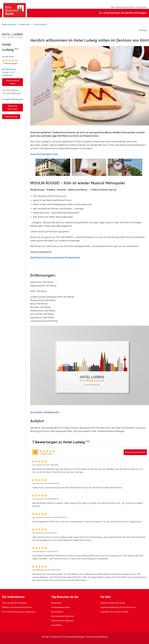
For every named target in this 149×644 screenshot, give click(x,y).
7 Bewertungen (10, 63)
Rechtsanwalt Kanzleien (63, 616)
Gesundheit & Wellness (62, 621)
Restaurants (57, 612)
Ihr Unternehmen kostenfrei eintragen (123, 13)
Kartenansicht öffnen (13, 82)
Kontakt (46, 637)
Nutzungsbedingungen (74, 637)
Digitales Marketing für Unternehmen (118, 607)
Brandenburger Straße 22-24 (13, 72)
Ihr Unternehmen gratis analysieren (19, 612)
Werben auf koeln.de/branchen (17, 607)
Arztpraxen (56, 603)
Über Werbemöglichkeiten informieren (129, 7)
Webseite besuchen (13, 107)
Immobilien (57, 625)
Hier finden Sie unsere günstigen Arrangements (55, 257)
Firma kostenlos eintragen (15, 603)
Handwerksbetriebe (61, 607)
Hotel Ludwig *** (41, 24)
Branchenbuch (9, 24)
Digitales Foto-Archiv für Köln (114, 612)
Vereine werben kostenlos (113, 603)
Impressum (56, 637)
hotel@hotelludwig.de (13, 99)
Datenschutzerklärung (97, 637)
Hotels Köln (25, 24)
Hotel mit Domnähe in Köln (44, 154)
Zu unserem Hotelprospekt (45, 412)
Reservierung (11, 117)
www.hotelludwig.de (41, 252)
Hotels (5, 57)
